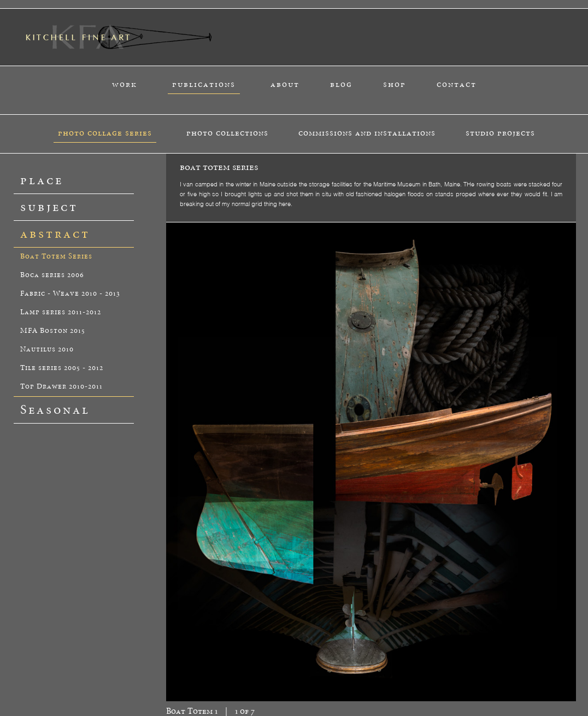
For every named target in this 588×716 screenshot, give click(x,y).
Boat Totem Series (56, 257)
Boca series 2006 (52, 275)
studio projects (500, 133)
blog (341, 84)
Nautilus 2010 (47, 350)
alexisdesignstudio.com (551, 708)
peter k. (196, 674)
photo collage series (105, 133)
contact (457, 84)
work (125, 84)
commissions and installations (367, 133)
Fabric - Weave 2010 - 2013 (70, 294)
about (285, 84)
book (127, 680)
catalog (130, 674)
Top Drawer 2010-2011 (61, 387)
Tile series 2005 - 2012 (62, 368)
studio (195, 687)
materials (198, 680)
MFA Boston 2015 (53, 331)
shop (395, 84)
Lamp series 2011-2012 (61, 312)
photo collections (227, 133)
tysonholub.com (477, 708)
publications (204, 84)
